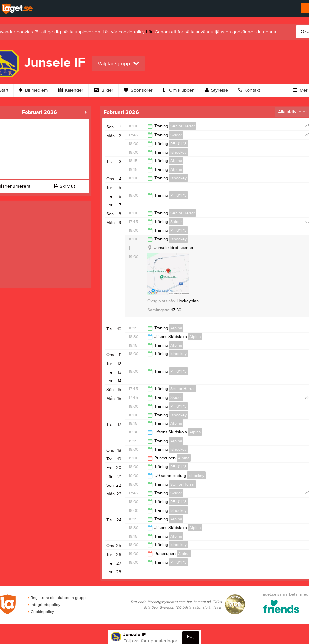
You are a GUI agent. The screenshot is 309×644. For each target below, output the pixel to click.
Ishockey (179, 152)
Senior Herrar (183, 126)
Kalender (71, 90)
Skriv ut (64, 186)
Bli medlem (33, 90)
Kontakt (249, 90)
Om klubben (179, 90)
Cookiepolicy (41, 612)
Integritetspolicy (44, 605)
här (149, 32)
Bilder (104, 90)
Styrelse (217, 90)
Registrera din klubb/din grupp (57, 598)
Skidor (176, 135)
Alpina (176, 161)
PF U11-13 (179, 144)
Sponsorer (138, 90)
